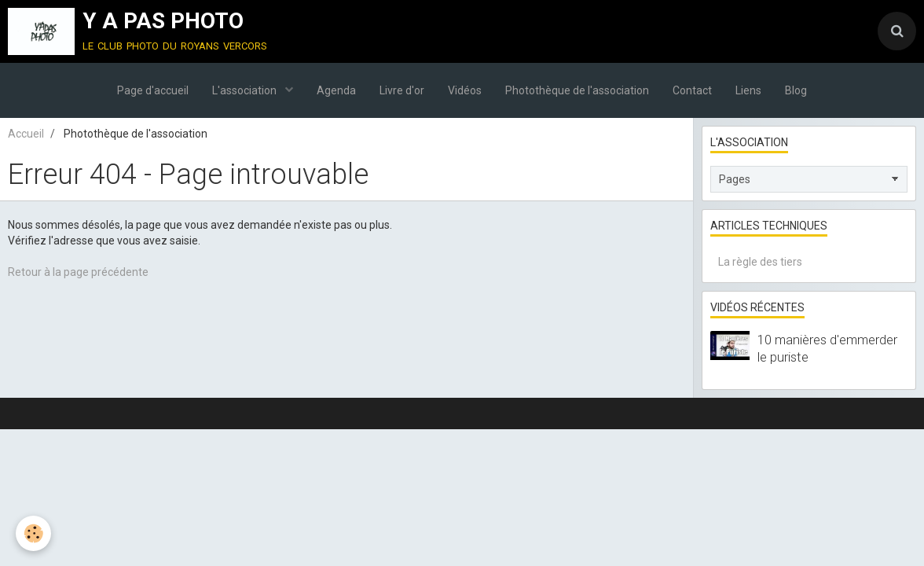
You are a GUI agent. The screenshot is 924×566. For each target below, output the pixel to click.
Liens (748, 90)
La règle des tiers (760, 262)
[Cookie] (33, 533)
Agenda (336, 90)
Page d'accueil (153, 90)
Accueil (26, 134)
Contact (692, 90)
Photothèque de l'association (577, 90)
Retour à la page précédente (78, 272)
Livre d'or (402, 90)
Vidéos (465, 90)
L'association (246, 90)
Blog (796, 90)
